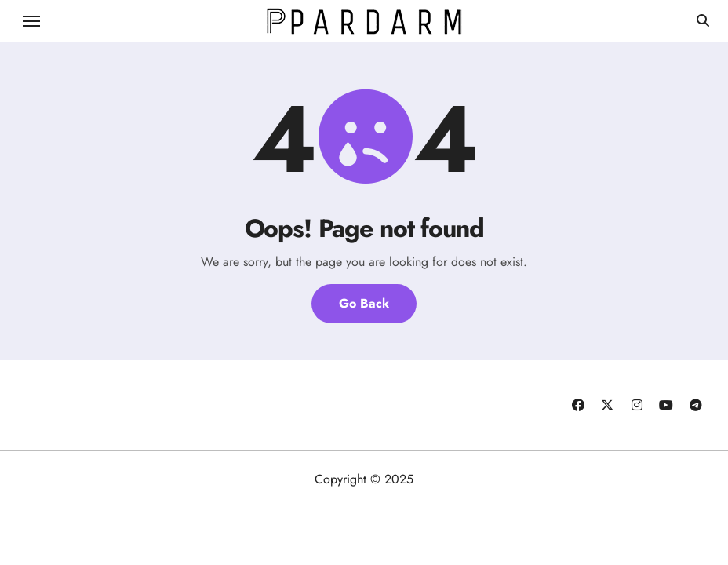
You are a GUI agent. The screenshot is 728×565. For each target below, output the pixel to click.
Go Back (364, 303)
